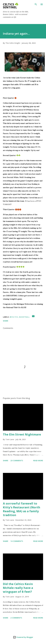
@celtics (14, 317)
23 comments (17, 461)
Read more (38, 461)
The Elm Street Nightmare (22, 434)
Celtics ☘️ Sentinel (11, 6)
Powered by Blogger (23, 637)
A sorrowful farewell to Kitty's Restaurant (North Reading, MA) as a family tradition (22, 509)
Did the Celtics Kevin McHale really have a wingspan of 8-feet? (18, 588)
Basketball (24, 317)
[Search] (36, 4)
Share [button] (6, 321)
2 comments (16, 618)
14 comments (17, 541)
